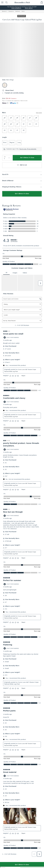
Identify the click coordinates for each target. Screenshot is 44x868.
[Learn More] (8, 103)
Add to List (22, 165)
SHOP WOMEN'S (16, 8)
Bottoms (18, 12)
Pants (23, 12)
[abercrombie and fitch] (22, 2)
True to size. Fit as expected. (28, 149)
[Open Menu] (2, 3)
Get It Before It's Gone (27, 158)
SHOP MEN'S (29, 8)
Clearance (11, 12)
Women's (4, 12)
